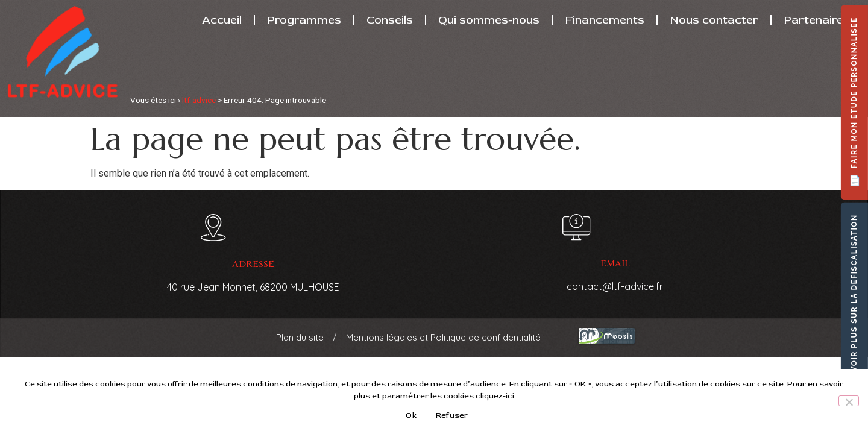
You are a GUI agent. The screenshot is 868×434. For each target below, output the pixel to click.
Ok (411, 415)
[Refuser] (849, 401)
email (615, 264)
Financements (605, 20)
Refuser (452, 415)
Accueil (222, 20)
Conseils (390, 20)
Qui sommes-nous (489, 20)
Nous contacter (714, 20)
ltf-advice (199, 100)
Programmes (304, 20)
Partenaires (817, 20)
